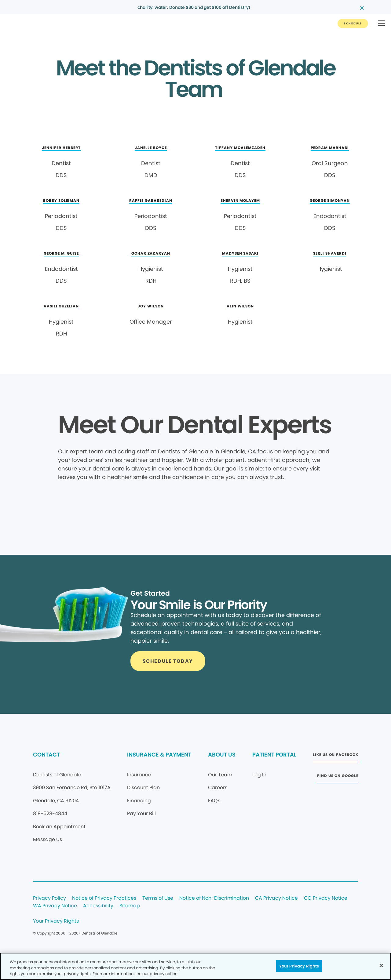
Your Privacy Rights (56, 921)
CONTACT (46, 755)
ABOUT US (222, 755)
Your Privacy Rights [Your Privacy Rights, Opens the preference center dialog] (299, 966)
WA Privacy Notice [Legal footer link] (55, 906)
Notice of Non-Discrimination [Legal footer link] (214, 898)
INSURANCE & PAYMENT (159, 755)
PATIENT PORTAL (274, 755)
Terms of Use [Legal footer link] (158, 898)
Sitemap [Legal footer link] (130, 906)
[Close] (381, 965)
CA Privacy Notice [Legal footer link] (276, 898)
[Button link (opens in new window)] (335, 756)
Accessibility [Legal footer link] (98, 906)
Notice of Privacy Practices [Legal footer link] (104, 898)
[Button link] (353, 24)
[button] (381, 24)
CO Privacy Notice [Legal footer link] (326, 898)
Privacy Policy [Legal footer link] (49, 898)
